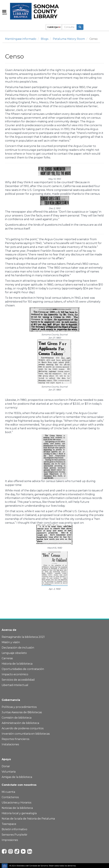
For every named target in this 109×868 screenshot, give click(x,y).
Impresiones (10, 840)
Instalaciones (10, 744)
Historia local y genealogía (19, 813)
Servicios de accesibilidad (18, 680)
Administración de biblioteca (20, 723)
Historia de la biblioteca (17, 664)
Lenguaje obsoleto (14, 653)
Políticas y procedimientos (19, 707)
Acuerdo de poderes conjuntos (23, 728)
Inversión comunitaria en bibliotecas (26, 734)
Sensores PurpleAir (15, 835)
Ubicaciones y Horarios (16, 803)
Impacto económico (15, 674)
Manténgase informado (21, 39)
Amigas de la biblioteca (17, 777)
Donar (6, 766)
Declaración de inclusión (18, 648)
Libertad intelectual (15, 685)
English (50, 27)
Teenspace (9, 824)
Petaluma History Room (69, 39)
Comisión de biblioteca (17, 718)
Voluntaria (9, 772)
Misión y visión (11, 642)
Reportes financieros (15, 739)
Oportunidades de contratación (23, 669)
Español (58, 27)
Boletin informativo (14, 829)
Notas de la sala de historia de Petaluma (28, 819)
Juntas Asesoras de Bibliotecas (22, 712)
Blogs (45, 39)
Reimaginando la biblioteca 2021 (23, 637)
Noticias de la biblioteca (17, 808)
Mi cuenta (8, 792)
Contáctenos (10, 797)
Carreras (7, 658)
